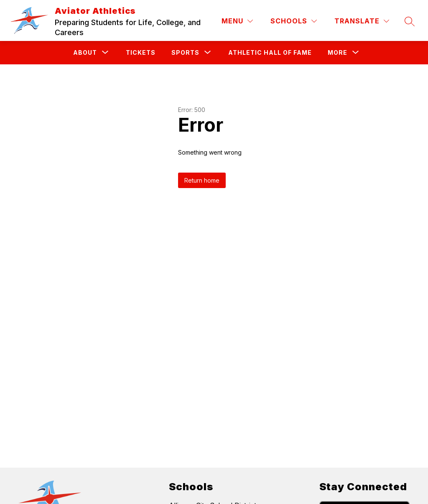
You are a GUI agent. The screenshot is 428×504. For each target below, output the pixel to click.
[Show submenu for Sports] (185, 53)
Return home (202, 180)
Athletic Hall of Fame (270, 52)
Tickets (141, 52)
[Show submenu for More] (338, 53)
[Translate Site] (362, 21)
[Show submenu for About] (85, 53)
